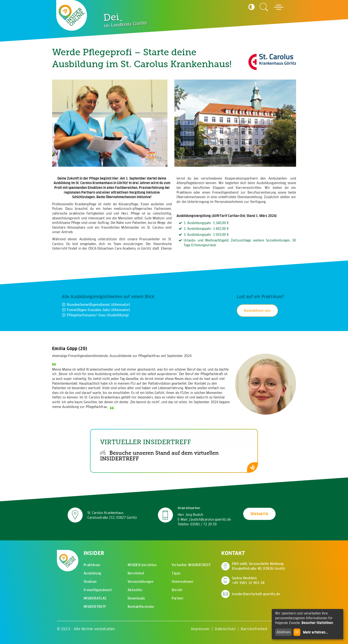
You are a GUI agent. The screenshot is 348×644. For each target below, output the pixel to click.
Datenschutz (225, 629)
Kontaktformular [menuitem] (141, 607)
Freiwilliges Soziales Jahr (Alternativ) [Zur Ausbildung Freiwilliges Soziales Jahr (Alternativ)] (96, 310)
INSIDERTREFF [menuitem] (95, 607)
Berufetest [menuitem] (136, 573)
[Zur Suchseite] (264, 7)
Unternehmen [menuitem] (182, 582)
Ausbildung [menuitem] (92, 573)
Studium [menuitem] (90, 582)
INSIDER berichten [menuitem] (142, 565)
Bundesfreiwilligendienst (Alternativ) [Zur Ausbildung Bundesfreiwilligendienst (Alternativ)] (96, 304)
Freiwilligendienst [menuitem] (98, 590)
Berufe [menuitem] (177, 590)
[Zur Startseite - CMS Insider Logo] (72, 15)
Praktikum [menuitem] (92, 565)
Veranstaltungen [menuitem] (141, 582)
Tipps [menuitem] (176, 573)
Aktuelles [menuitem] (135, 590)
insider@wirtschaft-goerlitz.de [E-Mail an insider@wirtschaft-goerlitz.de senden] (256, 594)
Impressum (200, 629)
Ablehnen (284, 632)
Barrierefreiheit (254, 629)
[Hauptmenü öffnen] (279, 7)
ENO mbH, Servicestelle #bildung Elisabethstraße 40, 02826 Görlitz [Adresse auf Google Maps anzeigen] (259, 566)
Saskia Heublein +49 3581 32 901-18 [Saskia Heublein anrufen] (248, 580)
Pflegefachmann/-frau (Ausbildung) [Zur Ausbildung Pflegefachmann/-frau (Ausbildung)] (95, 315)
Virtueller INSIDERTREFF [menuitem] (191, 565)
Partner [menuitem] (178, 598)
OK (297, 632)
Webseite (259, 514)
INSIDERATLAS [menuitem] (95, 598)
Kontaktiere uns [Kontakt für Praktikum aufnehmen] (257, 311)
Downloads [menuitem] (136, 598)
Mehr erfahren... (316, 632)
